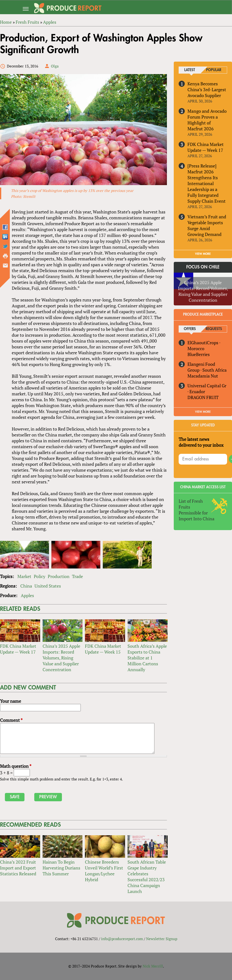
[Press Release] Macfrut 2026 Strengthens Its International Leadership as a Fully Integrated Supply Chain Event (207, 183)
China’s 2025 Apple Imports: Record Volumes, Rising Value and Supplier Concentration (61, 658)
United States (48, 586)
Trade (77, 577)
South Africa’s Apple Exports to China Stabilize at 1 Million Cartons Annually (147, 658)
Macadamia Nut (203, 376)
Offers (190, 329)
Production (59, 577)
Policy (40, 577)
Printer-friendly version (5, 256)
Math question (16, 766)
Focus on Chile (203, 267)
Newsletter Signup (162, 939)
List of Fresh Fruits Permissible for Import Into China (197, 510)
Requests (214, 329)
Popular (214, 70)
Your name (11, 701)
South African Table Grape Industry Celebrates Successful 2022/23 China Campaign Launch (147, 877)
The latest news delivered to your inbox (201, 442)
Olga (55, 66)
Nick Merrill (153, 966)
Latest (190, 70)
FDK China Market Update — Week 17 (18, 649)
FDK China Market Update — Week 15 (103, 649)
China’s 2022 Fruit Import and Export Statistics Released (18, 868)
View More (203, 412)
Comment (11, 720)
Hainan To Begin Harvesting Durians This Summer (61, 868)
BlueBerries (199, 354)
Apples (27, 596)
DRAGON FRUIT (203, 397)
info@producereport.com (122, 939)
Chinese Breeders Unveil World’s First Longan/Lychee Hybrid (104, 871)
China (26, 586)
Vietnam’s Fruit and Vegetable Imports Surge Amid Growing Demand (207, 225)
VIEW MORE (203, 254)
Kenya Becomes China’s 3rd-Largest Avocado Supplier (207, 89)
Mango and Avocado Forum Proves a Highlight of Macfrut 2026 (207, 120)
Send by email (5, 266)
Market (24, 577)
